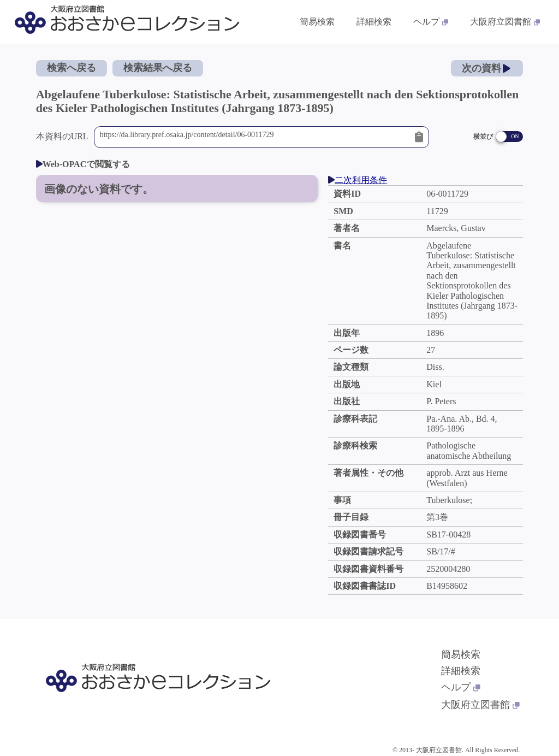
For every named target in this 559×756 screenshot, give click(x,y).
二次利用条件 (358, 180)
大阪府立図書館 (480, 705)
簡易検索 (461, 654)
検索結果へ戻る (158, 68)
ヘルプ (461, 687)
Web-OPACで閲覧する (83, 164)
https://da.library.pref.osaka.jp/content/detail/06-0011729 (255, 137)
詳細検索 (461, 671)
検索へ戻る (72, 68)
